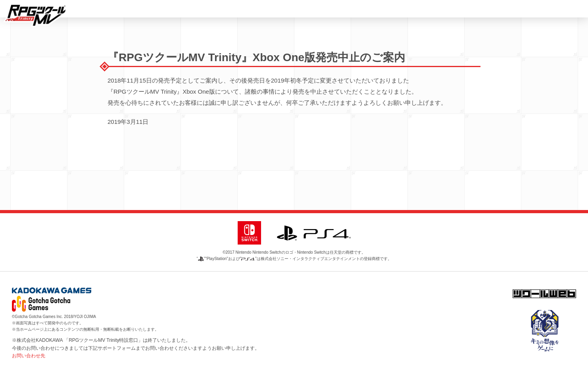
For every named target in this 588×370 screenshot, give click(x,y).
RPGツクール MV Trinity (36, 15)
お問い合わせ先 (29, 356)
